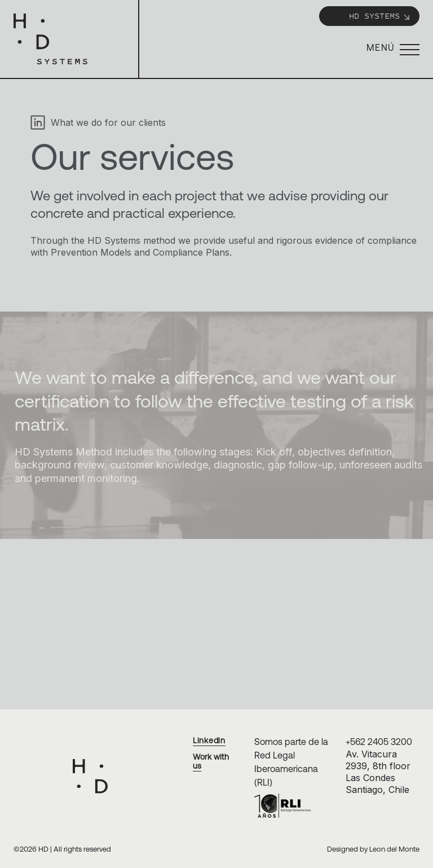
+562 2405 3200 (379, 742)
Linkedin (209, 740)
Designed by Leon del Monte (373, 849)
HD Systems (380, 16)
